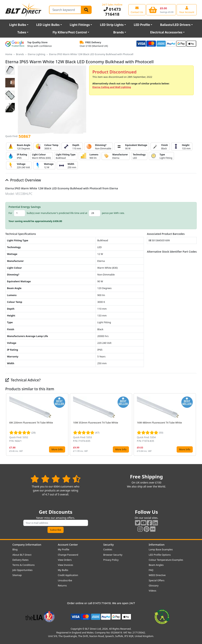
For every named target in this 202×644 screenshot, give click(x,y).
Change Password (68, 555)
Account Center (68, 545)
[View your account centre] (187, 10)
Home (9, 54)
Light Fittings (80, 25)
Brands (119, 32)
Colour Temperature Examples (166, 560)
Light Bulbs (18, 25)
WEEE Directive (157, 575)
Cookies (108, 549)
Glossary (154, 585)
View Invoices (66, 565)
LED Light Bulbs (48, 25)
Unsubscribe (65, 580)
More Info (57, 449)
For (10, 213)
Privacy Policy (111, 560)
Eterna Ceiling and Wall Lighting (112, 87)
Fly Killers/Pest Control (70, 32)
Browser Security (113, 555)
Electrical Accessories (166, 32)
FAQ (151, 570)
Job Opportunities (23, 570)
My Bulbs (63, 570)
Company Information (27, 545)
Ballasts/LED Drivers (175, 25)
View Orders (65, 560)
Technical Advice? (23, 380)
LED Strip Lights (112, 25)
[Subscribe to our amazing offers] (56, 523)
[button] (194, 425)
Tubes (22, 32)
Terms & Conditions (24, 565)
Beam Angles (156, 565)
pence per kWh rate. (113, 213)
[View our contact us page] (137, 10)
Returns (62, 585)
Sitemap (17, 575)
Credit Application (68, 575)
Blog (15, 549)
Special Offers (157, 580)
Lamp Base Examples (161, 549)
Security (109, 545)
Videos (153, 591)
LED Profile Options (160, 555)
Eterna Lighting (37, 54)
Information (157, 545)
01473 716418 (112, 12)
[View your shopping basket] (161, 10)
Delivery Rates (21, 560)
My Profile (64, 549)
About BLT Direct (22, 555)
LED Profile (142, 25)
